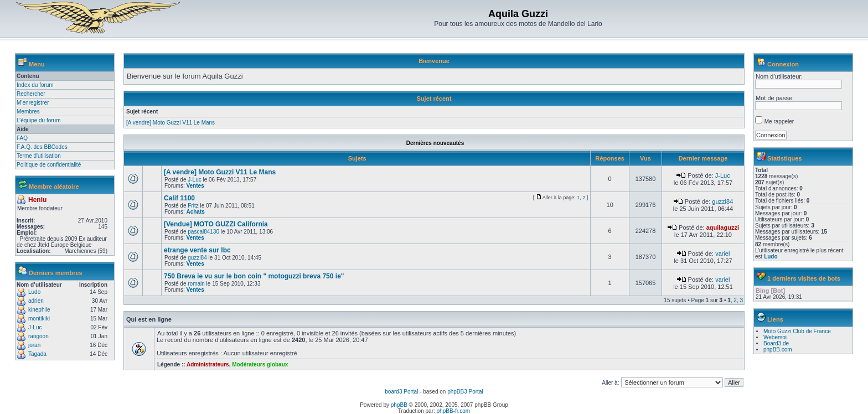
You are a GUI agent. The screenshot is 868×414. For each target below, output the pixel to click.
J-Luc (35, 327)
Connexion (783, 64)
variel (722, 253)
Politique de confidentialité (49, 165)
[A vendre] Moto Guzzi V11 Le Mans (170, 123)
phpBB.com (778, 350)
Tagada (37, 354)
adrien (36, 301)
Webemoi (775, 337)
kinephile (39, 310)
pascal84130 (203, 232)
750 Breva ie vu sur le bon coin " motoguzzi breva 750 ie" (254, 276)
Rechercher (31, 94)
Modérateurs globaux (260, 364)
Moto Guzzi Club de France (797, 331)
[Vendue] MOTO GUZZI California (216, 224)
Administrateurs (208, 364)
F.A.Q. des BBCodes (42, 147)
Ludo (34, 292)
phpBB (399, 405)
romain (196, 284)
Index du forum (35, 85)
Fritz (193, 206)
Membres (28, 112)
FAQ (22, 138)
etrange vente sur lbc (197, 250)
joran (34, 345)
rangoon (38, 336)
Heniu (37, 200)
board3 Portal (401, 392)
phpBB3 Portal (465, 392)
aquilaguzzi (723, 227)
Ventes (195, 186)
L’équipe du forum (39, 120)
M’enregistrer (33, 103)
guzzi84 (722, 201)
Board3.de (776, 343)
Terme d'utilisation (39, 156)
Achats (195, 212)
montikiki (39, 319)
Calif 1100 (179, 198)
